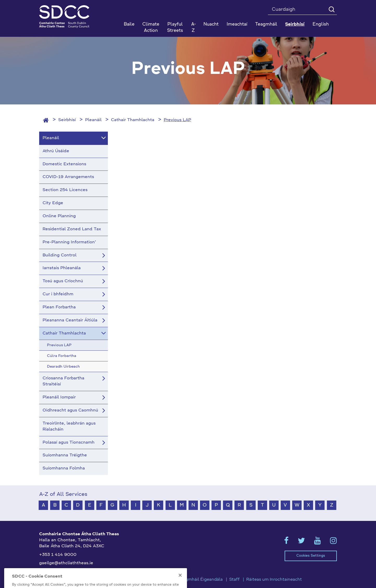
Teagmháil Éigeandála (201, 580)
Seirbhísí (67, 120)
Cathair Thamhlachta (133, 120)
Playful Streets (175, 28)
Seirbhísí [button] (295, 24)
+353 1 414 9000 (58, 555)
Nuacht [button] (211, 24)
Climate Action (151, 28)
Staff (234, 580)
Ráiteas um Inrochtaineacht (274, 580)
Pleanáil (93, 120)
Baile (129, 24)
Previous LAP (177, 120)
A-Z (193, 28)
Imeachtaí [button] (237, 24)
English (321, 24)
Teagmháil (266, 24)
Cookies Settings (311, 556)
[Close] (180, 582)
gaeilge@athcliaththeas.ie (66, 563)
